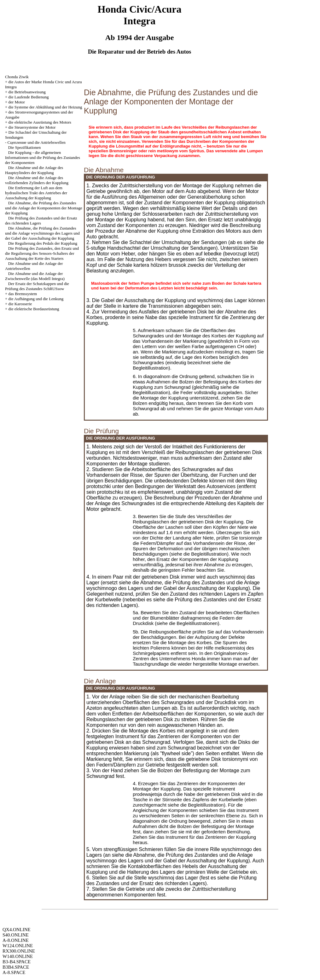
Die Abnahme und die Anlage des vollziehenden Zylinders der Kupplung (37, 180)
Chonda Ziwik (17, 77)
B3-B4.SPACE (17, 962)
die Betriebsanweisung (27, 92)
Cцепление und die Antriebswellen (37, 142)
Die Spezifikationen (25, 147)
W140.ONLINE (18, 956)
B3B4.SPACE (16, 967)
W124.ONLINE (18, 946)
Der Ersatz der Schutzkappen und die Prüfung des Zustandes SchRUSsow (37, 286)
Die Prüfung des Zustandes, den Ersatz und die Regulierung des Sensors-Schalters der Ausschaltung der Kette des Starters (42, 253)
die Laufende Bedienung (29, 97)
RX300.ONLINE (19, 951)
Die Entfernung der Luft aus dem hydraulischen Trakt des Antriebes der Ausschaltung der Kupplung (36, 193)
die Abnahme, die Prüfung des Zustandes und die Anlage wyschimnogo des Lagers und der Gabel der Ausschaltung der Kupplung (173, 585)
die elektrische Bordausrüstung (34, 309)
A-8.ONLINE (16, 940)
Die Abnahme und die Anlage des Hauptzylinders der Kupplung (34, 170)
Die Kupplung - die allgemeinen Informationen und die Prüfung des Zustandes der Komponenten (43, 157)
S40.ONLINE (16, 935)
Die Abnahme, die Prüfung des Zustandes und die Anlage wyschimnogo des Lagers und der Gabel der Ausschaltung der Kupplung (42, 233)
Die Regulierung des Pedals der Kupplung (43, 243)
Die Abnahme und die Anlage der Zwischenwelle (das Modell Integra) (35, 276)
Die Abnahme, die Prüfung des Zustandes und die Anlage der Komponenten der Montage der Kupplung (44, 208)
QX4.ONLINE (17, 930)
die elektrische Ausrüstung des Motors (40, 122)
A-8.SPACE (14, 972)
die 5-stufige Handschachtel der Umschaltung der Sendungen (175, 245)
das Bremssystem (23, 294)
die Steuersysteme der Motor (32, 127)
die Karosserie (20, 304)
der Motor (17, 102)
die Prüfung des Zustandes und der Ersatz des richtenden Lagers (172, 881)
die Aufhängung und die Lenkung (36, 299)
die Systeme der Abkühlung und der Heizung (45, 107)
